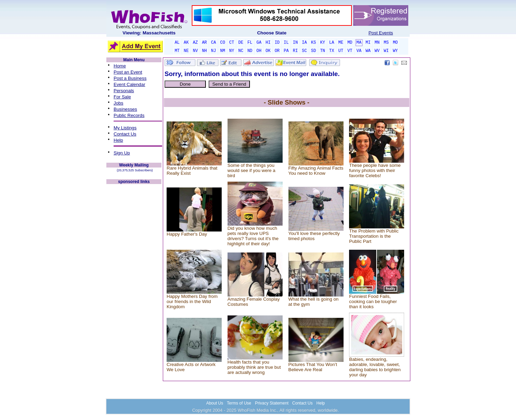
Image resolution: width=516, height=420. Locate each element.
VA (359, 51)
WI (386, 51)
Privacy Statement (272, 403)
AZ (195, 43)
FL (250, 43)
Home (120, 66)
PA (286, 51)
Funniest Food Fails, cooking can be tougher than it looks (373, 301)
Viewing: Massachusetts (149, 33)
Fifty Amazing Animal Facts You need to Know (316, 171)
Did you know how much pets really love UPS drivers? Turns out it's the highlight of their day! (253, 236)
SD (314, 51)
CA (213, 43)
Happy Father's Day (187, 234)
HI (268, 43)
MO (395, 43)
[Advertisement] (134, 288)
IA (304, 43)
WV (377, 51)
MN (377, 43)
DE (241, 43)
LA (331, 43)
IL (286, 43)
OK (268, 51)
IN (295, 43)
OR (277, 51)
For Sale (122, 97)
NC (241, 51)
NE (186, 51)
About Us (215, 403)
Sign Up (122, 153)
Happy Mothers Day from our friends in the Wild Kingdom (192, 301)
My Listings (125, 128)
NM (222, 51)
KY (323, 43)
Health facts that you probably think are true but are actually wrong (254, 367)
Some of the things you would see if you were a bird (251, 170)
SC (304, 51)
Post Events (381, 33)
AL (177, 43)
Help (118, 140)
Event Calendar (129, 84)
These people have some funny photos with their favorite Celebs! (375, 170)
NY (232, 51)
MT (177, 51)
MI (368, 43)
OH (259, 51)
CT (232, 43)
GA (259, 43)
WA (368, 51)
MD (350, 43)
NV (195, 51)
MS (386, 43)
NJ (213, 51)
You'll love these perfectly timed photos (314, 236)
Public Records (129, 115)
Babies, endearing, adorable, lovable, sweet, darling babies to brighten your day (375, 367)
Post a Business (130, 78)
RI (295, 51)
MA (359, 43)
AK (186, 43)
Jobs (118, 103)
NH (204, 51)
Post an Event (128, 72)
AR (204, 43)
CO (222, 43)
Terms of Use (239, 403)
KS (314, 43)
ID (277, 43)
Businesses (125, 109)
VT (350, 51)
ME (341, 43)
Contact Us (125, 134)
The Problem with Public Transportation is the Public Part (374, 236)
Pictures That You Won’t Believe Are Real (313, 367)
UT (341, 51)
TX (331, 51)
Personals (124, 91)
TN (323, 51)
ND (250, 51)
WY (395, 51)
